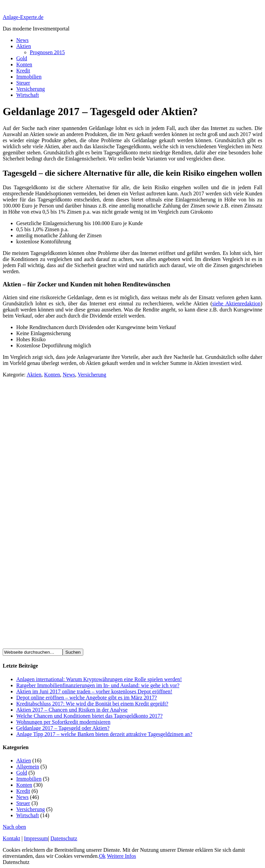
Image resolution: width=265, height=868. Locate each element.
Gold (22, 58)
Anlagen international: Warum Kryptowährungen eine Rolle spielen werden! (99, 679)
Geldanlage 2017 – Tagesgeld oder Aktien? (63, 728)
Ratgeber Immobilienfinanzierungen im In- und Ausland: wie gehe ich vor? (98, 685)
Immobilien (29, 77)
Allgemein (28, 767)
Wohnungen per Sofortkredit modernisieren (63, 722)
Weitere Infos (122, 856)
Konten (24, 64)
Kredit (23, 71)
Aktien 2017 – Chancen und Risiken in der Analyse (72, 710)
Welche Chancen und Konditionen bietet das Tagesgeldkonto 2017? (89, 716)
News (22, 40)
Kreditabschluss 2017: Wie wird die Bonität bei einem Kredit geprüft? (92, 704)
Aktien (24, 46)
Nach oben (14, 827)
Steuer (23, 83)
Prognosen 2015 (47, 52)
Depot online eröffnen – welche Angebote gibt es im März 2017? (87, 698)
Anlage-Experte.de (23, 17)
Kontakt (12, 838)
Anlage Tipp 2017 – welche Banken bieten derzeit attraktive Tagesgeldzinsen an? (104, 734)
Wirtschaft (28, 95)
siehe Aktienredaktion (236, 303)
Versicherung (30, 89)
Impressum (36, 838)
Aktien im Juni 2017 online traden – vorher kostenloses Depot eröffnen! (94, 691)
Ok (102, 856)
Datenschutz (64, 838)
